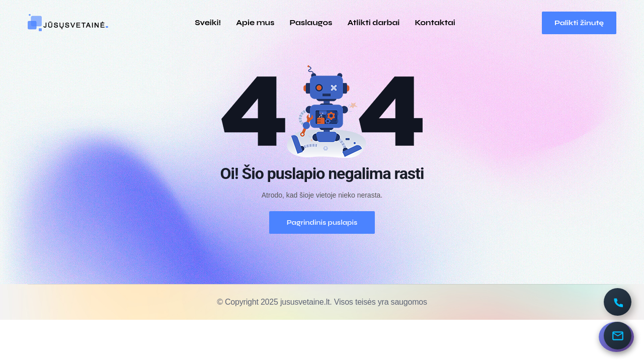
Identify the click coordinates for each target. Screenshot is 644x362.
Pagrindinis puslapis (322, 222)
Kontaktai (435, 23)
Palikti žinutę (579, 23)
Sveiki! (208, 23)
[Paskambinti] (618, 302)
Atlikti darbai (374, 23)
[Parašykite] (618, 336)
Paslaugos (311, 23)
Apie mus (255, 23)
